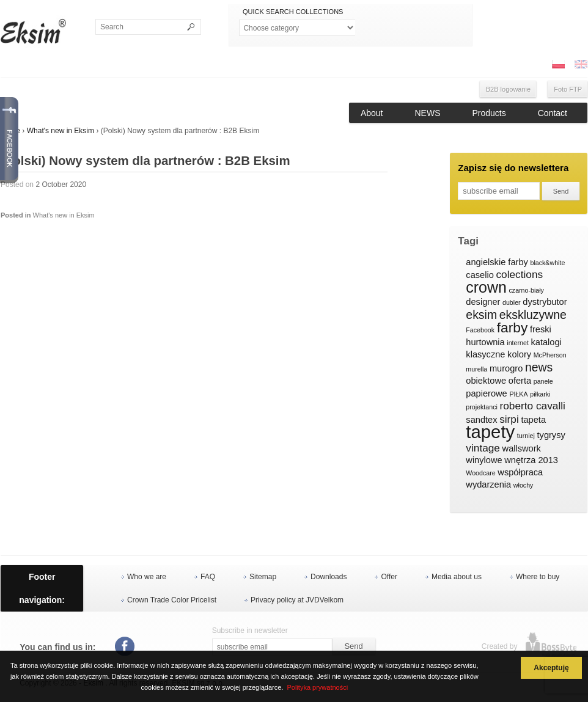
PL (558, 64)
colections (519, 275)
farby (513, 328)
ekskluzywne (533, 315)
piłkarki (540, 394)
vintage (483, 448)
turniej (526, 436)
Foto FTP (568, 89)
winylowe (484, 460)
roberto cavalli (533, 406)
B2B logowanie (508, 89)
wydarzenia (488, 484)
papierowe (486, 393)
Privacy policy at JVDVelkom (297, 600)
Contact (553, 113)
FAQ (208, 577)
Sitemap (263, 577)
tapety (490, 432)
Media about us (457, 577)
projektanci (482, 407)
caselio (480, 275)
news (539, 368)
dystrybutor (545, 302)
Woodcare (480, 473)
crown (486, 288)
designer (483, 302)
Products (489, 113)
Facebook (480, 330)
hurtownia (485, 342)
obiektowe (486, 381)
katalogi (546, 342)
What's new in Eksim (61, 131)
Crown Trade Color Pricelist (172, 600)
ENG (581, 64)
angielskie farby (497, 262)
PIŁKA (518, 394)
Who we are (147, 577)
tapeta (533, 420)
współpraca (520, 472)
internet (518, 343)
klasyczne (485, 354)
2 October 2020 (61, 185)
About (372, 113)
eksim (481, 315)
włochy (524, 485)
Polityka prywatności (317, 687)
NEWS (428, 113)
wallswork (522, 448)
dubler (512, 302)
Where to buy (538, 577)
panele (543, 381)
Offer (389, 577)
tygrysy (551, 435)
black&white (547, 263)
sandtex (481, 420)
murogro (506, 368)
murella (476, 369)
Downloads (329, 577)
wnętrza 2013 (531, 460)
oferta (520, 381)
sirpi (509, 419)
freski (541, 329)
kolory (519, 354)
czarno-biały (526, 290)
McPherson (550, 355)
